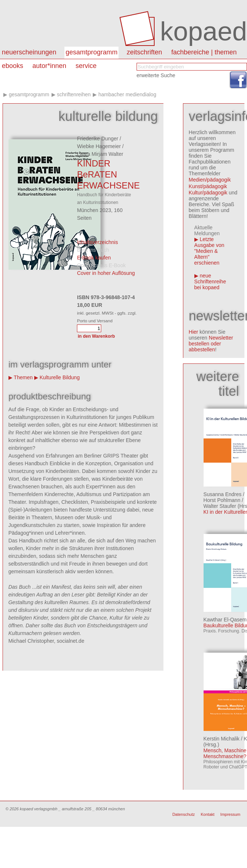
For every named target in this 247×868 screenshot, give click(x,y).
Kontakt (207, 814)
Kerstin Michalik (222, 739)
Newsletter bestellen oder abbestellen (211, 344)
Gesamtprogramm (91, 52)
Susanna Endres (223, 494)
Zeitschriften (144, 52)
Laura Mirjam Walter (100, 154)
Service (86, 66)
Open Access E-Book (101, 265)
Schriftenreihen (74, 94)
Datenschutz (184, 814)
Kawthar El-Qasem (225, 620)
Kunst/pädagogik (208, 186)
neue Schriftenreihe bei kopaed (210, 281)
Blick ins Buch (93, 250)
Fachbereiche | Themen (204, 52)
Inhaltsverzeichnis (97, 242)
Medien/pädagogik (210, 180)
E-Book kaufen (94, 258)
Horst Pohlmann (222, 500)
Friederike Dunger (98, 139)
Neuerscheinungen (29, 52)
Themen (23, 377)
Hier (194, 332)
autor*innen (49, 66)
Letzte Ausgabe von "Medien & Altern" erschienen (209, 251)
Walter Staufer (220, 506)
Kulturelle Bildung (59, 377)
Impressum (230, 814)
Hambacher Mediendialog (127, 94)
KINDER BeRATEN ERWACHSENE (108, 174)
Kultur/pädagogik (208, 193)
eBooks (13, 66)
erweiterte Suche (156, 75)
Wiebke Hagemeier (99, 146)
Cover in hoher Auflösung (106, 273)
